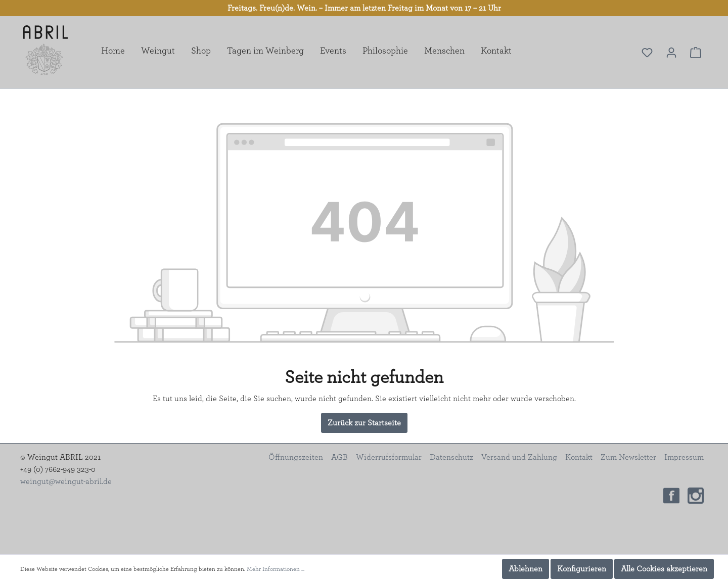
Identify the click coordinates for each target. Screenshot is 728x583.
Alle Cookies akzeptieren (664, 569)
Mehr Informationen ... (276, 569)
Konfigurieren (582, 569)
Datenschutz (451, 457)
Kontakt (579, 457)
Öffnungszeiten (296, 457)
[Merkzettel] (647, 53)
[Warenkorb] (696, 53)
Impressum (684, 457)
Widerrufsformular (389, 457)
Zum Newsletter (628, 457)
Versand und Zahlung (519, 457)
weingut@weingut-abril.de (66, 481)
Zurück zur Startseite (364, 423)
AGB (339, 457)
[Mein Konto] (671, 53)
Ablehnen (526, 569)
